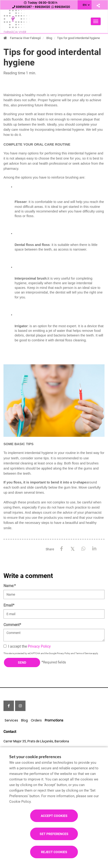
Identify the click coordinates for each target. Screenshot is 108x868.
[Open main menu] (96, 21)
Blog (49, 38)
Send (22, 662)
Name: (10, 586)
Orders (36, 720)
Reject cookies (54, 852)
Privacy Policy (39, 646)
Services (11, 720)
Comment (12, 625)
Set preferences (54, 834)
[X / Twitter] (72, 549)
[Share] (98, 5)
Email (9, 605)
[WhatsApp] (83, 549)
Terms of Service (84, 653)
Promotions (54, 720)
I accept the (27, 646)
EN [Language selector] (85, 5)
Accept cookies (54, 816)
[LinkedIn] (94, 549)
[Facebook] (62, 549)
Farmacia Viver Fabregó (25, 38)
